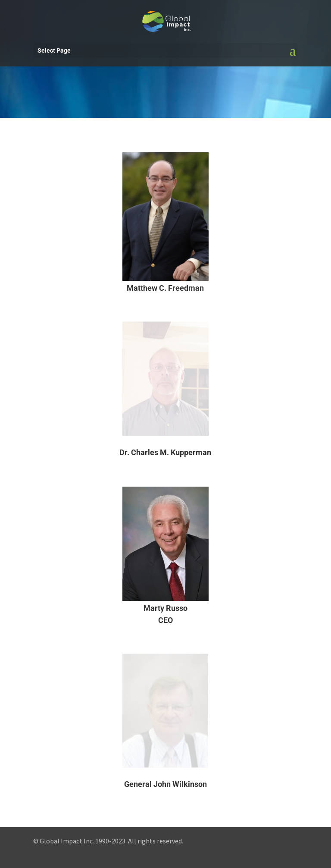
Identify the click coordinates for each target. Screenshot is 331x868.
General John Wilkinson (165, 784)
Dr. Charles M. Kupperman (165, 452)
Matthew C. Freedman (165, 288)
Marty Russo (165, 608)
